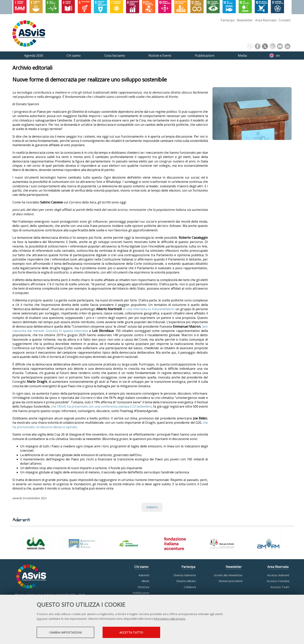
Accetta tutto (137, 633)
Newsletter (245, 20)
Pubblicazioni (141, 593)
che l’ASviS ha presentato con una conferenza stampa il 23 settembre (101, 407)
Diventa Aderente (185, 575)
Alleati (145, 581)
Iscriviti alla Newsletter (228, 575)
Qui (39, 619)
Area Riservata (266, 20)
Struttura (143, 587)
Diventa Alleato (186, 581)
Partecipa (228, 20)
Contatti (285, 20)
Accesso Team (280, 587)
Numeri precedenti (231, 581)
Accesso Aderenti (278, 575)
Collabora (190, 587)
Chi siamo (141, 567)
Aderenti (144, 575)
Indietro (152, 507)
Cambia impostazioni (67, 633)
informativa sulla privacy (170, 619)
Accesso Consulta (278, 581)
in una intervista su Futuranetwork (148, 309)
